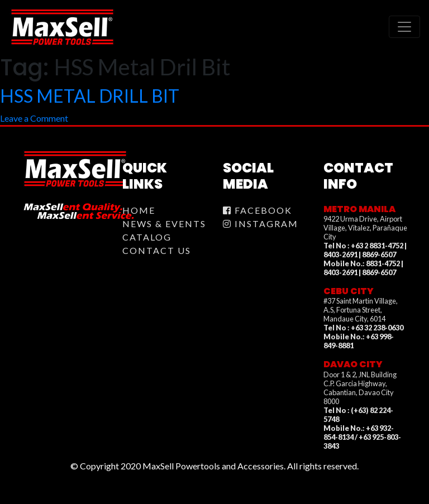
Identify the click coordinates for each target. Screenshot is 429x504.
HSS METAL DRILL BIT (90, 96)
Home (139, 210)
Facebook (258, 210)
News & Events (164, 224)
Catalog (147, 237)
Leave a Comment (34, 118)
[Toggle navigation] (404, 27)
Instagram (261, 224)
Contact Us (157, 250)
